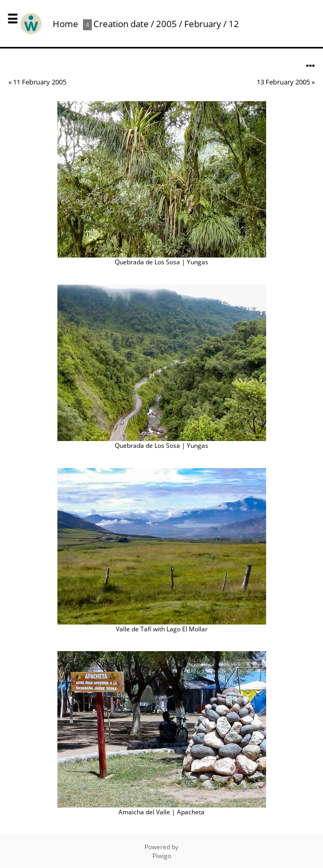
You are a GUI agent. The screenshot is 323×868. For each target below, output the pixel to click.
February (203, 24)
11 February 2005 (40, 82)
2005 (166, 24)
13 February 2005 (283, 82)
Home (65, 24)
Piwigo (162, 856)
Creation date (121, 24)
